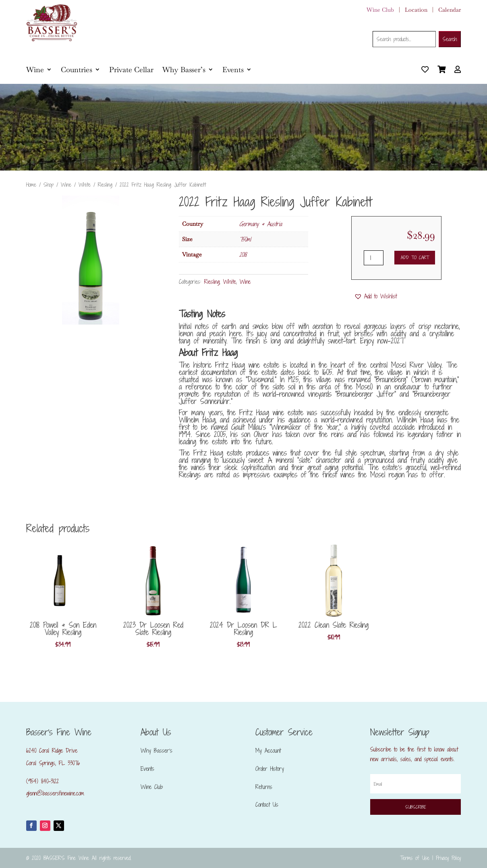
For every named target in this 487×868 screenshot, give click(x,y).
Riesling (105, 185)
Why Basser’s (184, 70)
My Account (268, 750)
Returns (264, 787)
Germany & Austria (261, 224)
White (85, 185)
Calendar (450, 10)
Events (233, 70)
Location (416, 10)
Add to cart (415, 257)
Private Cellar (131, 70)
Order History (270, 769)
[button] (375, 296)
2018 (243, 255)
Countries (77, 70)
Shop (49, 185)
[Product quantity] (374, 258)
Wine (35, 70)
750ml (245, 239)
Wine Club (380, 10)
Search (450, 39)
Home (31, 185)
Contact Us (267, 805)
